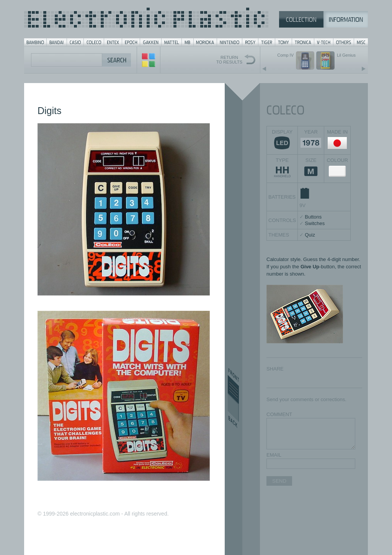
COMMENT (279, 414)
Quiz (310, 235)
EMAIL (274, 455)
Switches (315, 223)
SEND (279, 481)
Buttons (313, 217)
